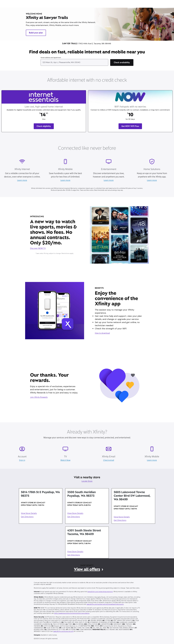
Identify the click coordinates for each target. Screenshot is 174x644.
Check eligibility (44, 126)
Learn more (22, 180)
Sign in (22, 460)
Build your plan (36, 33)
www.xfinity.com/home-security (63, 631)
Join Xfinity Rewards (39, 397)
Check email (109, 460)
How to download (102, 333)
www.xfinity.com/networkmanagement (100, 592)
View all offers (87, 569)
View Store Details (29, 513)
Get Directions (27, 517)
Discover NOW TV (38, 248)
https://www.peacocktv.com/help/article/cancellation (72, 613)
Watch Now (65, 460)
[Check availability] (122, 63)
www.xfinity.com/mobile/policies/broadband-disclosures (105, 604)
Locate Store (87, 481)
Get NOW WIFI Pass (130, 126)
